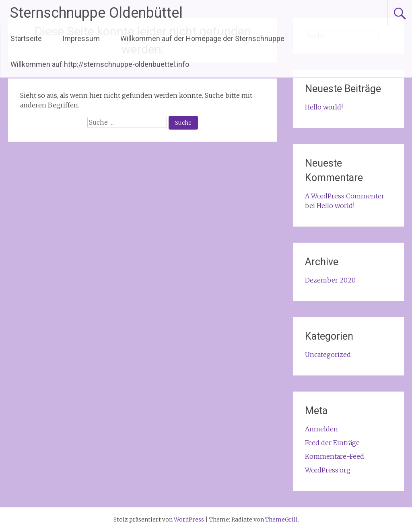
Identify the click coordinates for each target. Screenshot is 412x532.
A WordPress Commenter (345, 196)
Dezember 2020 (330, 280)
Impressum (81, 38)
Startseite (26, 38)
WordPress (189, 520)
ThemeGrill (281, 520)
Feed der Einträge (332, 443)
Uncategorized (328, 355)
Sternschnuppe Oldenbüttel (96, 13)
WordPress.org (328, 470)
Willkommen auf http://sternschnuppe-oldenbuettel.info (100, 64)
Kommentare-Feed (335, 456)
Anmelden (321, 429)
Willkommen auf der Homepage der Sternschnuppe (202, 38)
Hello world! (324, 107)
